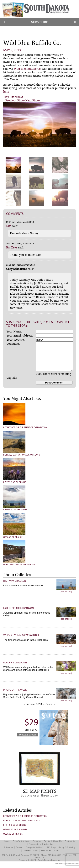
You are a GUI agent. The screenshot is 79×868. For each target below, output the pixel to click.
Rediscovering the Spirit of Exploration (25, 427)
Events (47, 841)
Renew (19, 847)
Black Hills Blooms (15, 663)
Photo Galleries (17, 575)
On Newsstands (30, 851)
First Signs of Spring (15, 482)
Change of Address (35, 847)
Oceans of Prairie (13, 537)
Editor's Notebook (21, 841)
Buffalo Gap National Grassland (22, 455)
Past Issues (46, 851)
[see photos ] (66, 592)
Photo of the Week (15, 690)
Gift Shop (51, 847)
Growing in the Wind (15, 510)
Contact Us (70, 841)
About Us (57, 841)
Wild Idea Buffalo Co (27, 69)
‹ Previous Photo (14, 100)
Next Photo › (33, 100)
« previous (30, 704)
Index (57, 851)
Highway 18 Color (15, 581)
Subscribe (39, 22)
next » (51, 704)
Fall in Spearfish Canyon (18, 608)
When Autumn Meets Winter (21, 635)
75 (46, 704)
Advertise (49, 844)
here (6, 92)
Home (7, 841)
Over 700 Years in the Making (19, 565)
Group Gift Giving (67, 847)
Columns (37, 841)
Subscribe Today (28, 735)
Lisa (9, 226)
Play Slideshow (13, 97)
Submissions (35, 844)
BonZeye (12, 247)
